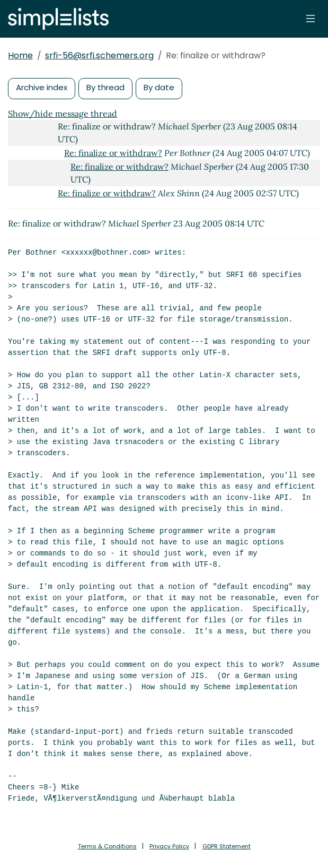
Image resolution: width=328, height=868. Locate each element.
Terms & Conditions (107, 846)
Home (20, 55)
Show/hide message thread (63, 114)
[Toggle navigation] (311, 19)
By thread (105, 87)
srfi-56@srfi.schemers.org (99, 55)
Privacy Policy (169, 846)
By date (159, 87)
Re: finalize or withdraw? (113, 153)
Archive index (42, 87)
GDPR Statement (227, 846)
